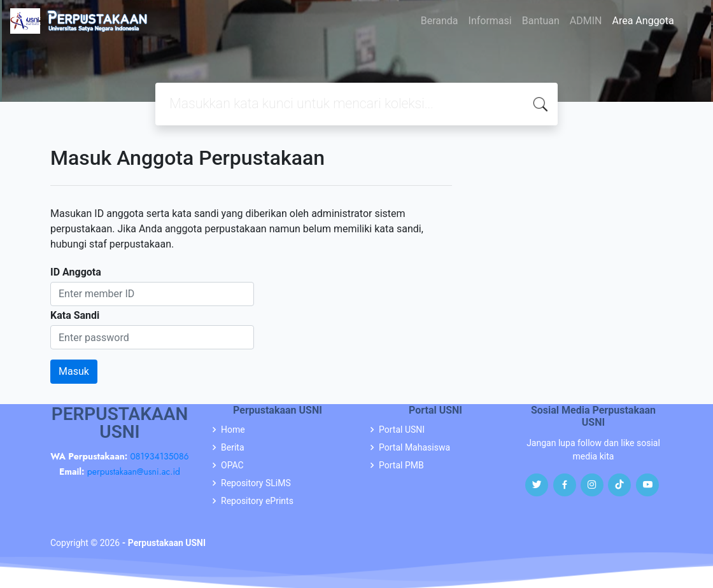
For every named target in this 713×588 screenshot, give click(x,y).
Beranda (440, 21)
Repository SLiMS (256, 483)
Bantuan (541, 21)
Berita (233, 447)
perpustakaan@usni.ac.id (134, 472)
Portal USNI (402, 430)
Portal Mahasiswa (414, 447)
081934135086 (159, 456)
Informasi (490, 21)
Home (233, 430)
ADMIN (586, 21)
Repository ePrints (257, 501)
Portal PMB (401, 465)
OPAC (232, 465)
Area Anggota (643, 21)
